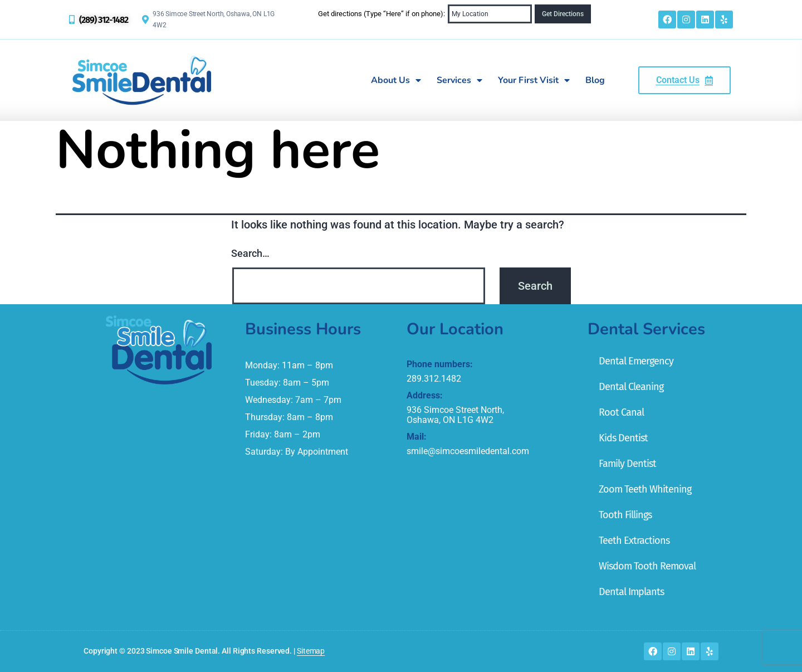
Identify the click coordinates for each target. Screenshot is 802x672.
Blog (595, 80)
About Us (396, 80)
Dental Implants (631, 592)
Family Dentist (627, 464)
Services (459, 80)
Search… (250, 253)
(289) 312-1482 (104, 20)
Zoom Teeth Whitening (645, 489)
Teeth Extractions (634, 540)
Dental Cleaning (631, 387)
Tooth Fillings (625, 515)
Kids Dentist (623, 438)
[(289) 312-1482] (72, 20)
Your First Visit (534, 80)
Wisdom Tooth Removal (647, 566)
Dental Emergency (636, 361)
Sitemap (311, 651)
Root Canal (621, 412)
